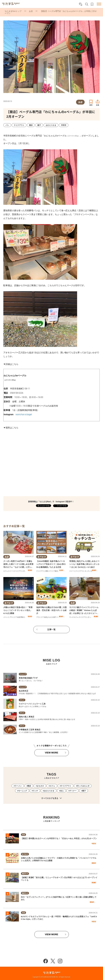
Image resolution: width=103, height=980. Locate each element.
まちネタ (50, 617)
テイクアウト (19, 571)
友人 (62, 791)
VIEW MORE (51, 753)
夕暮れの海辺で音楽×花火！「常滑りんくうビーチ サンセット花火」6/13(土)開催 (18, 610)
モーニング (23, 791)
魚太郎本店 (23, 691)
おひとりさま (49, 791)
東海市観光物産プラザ (28, 678)
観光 (56, 571)
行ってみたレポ (83, 786)
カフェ (6, 571)
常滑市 (30, 570)
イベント (6, 617)
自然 (19, 617)
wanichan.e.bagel (24, 414)
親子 (55, 617)
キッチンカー (89, 571)
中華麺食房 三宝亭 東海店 (30, 730)
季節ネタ (23, 617)
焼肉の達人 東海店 (26, 717)
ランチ (72, 617)
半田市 (94, 844)
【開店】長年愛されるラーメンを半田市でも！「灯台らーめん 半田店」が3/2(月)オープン (59, 838)
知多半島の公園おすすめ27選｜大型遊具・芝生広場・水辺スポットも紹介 (51, 610)
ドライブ (52, 571)
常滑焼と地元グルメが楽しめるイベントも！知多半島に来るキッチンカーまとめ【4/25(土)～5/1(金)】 (84, 564)
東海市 (94, 570)
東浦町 (96, 616)
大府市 (61, 570)
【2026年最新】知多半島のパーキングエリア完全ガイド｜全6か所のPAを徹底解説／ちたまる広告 (51, 564)
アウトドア (13, 617)
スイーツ (11, 571)
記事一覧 (51, 630)
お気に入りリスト (92, 4)
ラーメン (18, 786)
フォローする (61, 506)
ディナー (73, 791)
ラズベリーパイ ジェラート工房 (32, 704)
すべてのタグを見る (51, 798)
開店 (47, 571)
